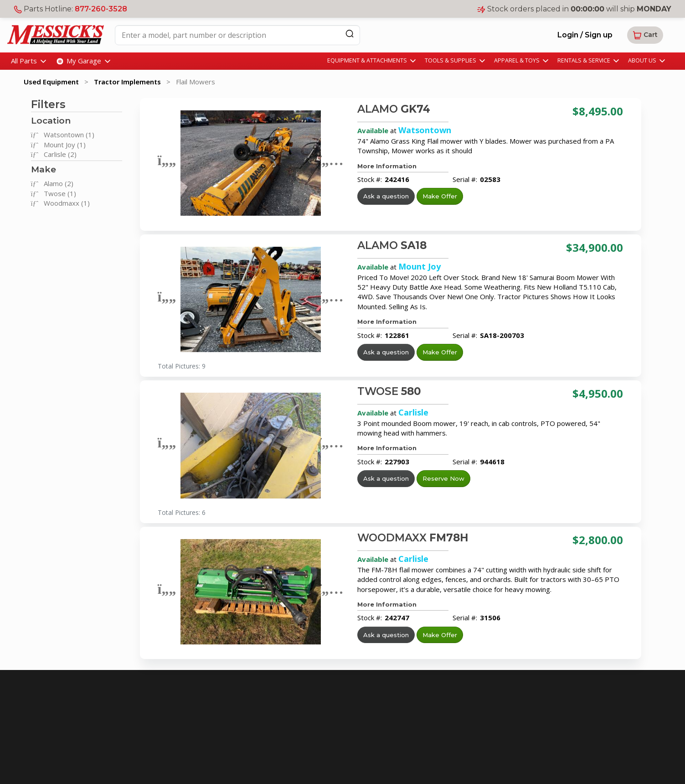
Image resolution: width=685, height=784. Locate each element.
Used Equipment (51, 82)
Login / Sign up (585, 35)
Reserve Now (443, 478)
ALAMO (394, 109)
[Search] (350, 34)
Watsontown (425, 130)
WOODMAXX (413, 538)
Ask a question (386, 196)
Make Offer (440, 196)
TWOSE (389, 391)
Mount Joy (420, 266)
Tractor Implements (127, 82)
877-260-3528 (101, 9)
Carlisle (413, 412)
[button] (645, 35)
